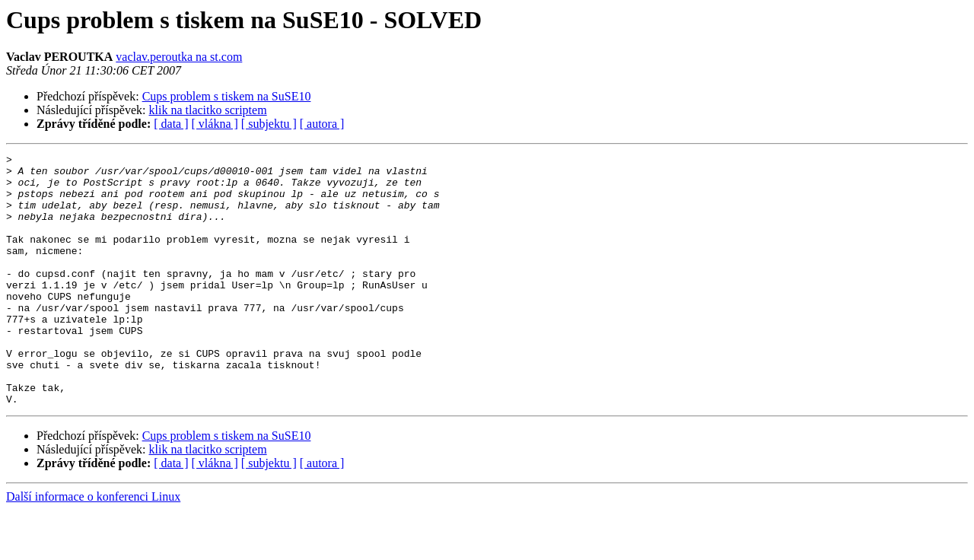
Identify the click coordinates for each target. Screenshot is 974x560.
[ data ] (171, 124)
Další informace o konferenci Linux (93, 547)
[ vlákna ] (215, 124)
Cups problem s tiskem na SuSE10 (227, 96)
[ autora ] (322, 124)
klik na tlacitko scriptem (208, 110)
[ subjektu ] (269, 124)
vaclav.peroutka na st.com (179, 57)
